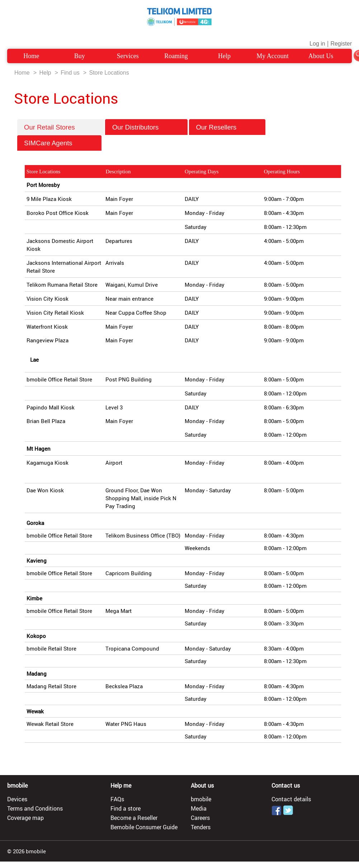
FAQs (117, 799)
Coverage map (25, 818)
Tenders (201, 827)
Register (341, 44)
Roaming (176, 56)
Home (31, 56)
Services (128, 56)
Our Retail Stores (60, 127)
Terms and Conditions (35, 808)
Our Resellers (227, 127)
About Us (321, 56)
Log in (317, 44)
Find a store (126, 808)
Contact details (291, 799)
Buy (80, 56)
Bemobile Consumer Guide (144, 827)
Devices (17, 799)
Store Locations (109, 73)
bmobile (201, 799)
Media (199, 808)
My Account (273, 56)
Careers (200, 818)
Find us (70, 73)
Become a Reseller (134, 818)
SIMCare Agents (59, 143)
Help (224, 56)
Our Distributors (147, 127)
